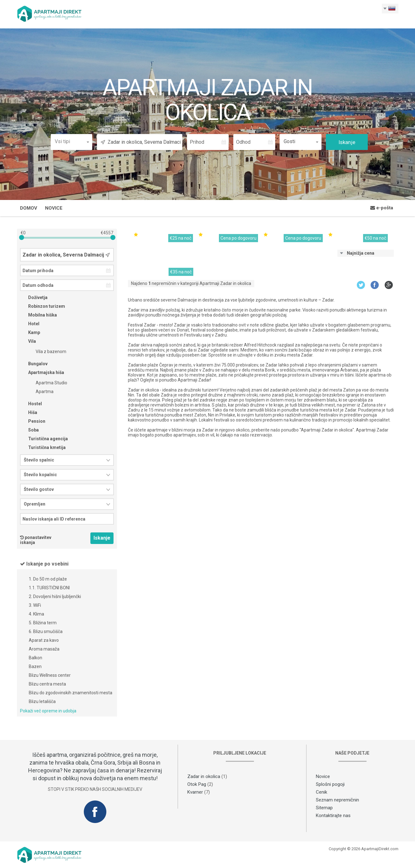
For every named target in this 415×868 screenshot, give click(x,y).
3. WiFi (35, 606)
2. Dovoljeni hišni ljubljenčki (55, 597)
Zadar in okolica (204, 777)
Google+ (389, 286)
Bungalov (34, 365)
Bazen (35, 667)
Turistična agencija (44, 440)
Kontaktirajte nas (333, 816)
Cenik (321, 793)
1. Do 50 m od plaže (48, 580)
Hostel (31, 405)
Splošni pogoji (330, 785)
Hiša (29, 413)
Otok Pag (197, 785)
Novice (54, 209)
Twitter (361, 286)
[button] (72, 142)
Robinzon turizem (43, 307)
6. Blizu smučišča (46, 632)
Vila (28, 342)
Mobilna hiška (38, 316)
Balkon (35, 659)
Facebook (375, 286)
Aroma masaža (44, 650)
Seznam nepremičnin (337, 801)
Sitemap (324, 809)
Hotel (30, 325)
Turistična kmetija (43, 448)
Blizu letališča (42, 702)
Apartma (40, 392)
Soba (29, 431)
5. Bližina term (43, 624)
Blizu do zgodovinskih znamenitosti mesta (71, 694)
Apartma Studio (47, 384)
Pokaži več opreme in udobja (48, 712)
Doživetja (34, 298)
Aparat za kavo (44, 641)
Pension (33, 422)
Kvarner (195, 793)
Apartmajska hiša (42, 373)
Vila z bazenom (47, 352)
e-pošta (382, 209)
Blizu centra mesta (47, 685)
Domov (29, 209)
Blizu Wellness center (50, 676)
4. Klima (36, 615)
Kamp (30, 333)
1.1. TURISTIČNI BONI (49, 589)
